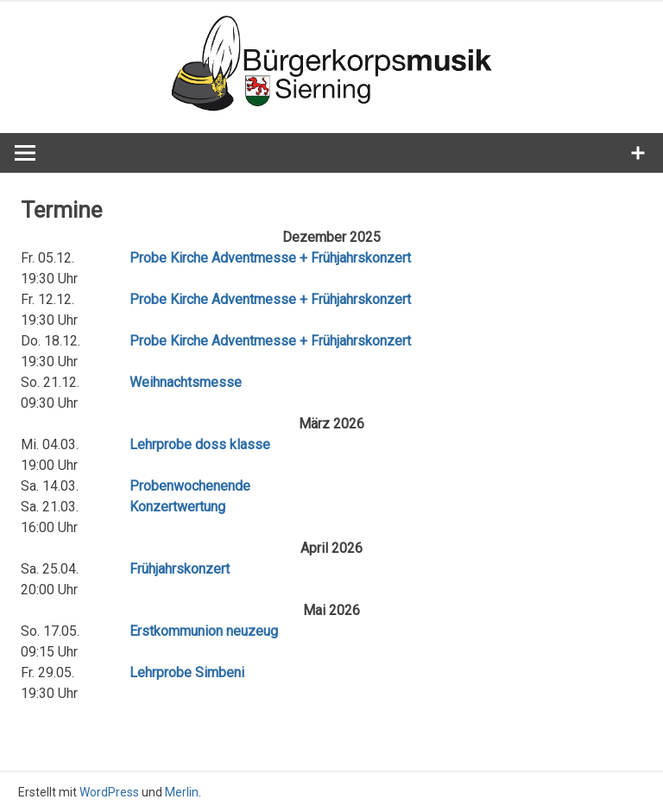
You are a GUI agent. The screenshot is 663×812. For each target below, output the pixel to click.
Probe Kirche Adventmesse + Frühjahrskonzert (270, 258)
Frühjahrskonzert (180, 569)
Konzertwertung (177, 507)
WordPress (109, 792)
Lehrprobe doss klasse (200, 444)
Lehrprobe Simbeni (187, 672)
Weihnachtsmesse (186, 382)
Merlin (182, 792)
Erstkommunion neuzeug (204, 631)
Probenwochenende (190, 486)
